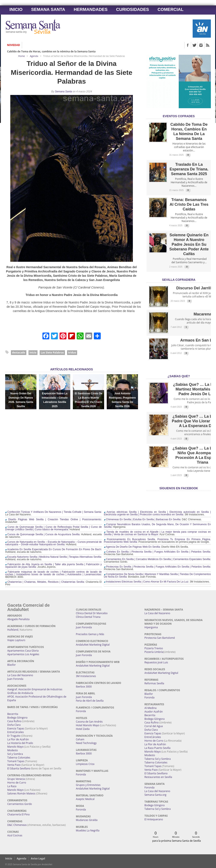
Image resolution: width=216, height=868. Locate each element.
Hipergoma (151, 627)
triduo (72, 353)
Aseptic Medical (85, 799)
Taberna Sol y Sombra (157, 759)
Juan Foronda (15, 679)
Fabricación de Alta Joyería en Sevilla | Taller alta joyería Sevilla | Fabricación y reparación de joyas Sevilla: (53, 566)
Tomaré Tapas (16, 761)
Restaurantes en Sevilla (158, 777)
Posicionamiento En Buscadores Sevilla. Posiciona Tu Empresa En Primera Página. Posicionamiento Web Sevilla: (157, 541)
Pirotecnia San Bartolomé (160, 638)
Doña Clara (14, 725)
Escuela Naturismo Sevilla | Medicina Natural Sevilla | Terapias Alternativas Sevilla (53, 557)
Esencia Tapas (16, 728)
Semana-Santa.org (155, 795)
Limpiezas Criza (85, 764)
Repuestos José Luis (156, 662)
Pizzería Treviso (154, 648)
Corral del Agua (154, 726)
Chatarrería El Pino (18, 814)
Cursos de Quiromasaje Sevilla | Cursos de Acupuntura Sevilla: (43, 534)
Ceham (80, 739)
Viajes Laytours (16, 640)
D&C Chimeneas (17, 825)
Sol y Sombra (15, 754)
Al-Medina (150, 708)
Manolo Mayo (15, 747)
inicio (33, 353)
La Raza (12, 786)
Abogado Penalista (18, 619)
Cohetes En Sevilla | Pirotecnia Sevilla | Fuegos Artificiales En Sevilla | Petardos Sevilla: (157, 552)
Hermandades (91, 9)
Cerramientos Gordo (20, 804)
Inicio (16, 9)
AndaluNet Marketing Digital (93, 645)
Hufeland (13, 630)
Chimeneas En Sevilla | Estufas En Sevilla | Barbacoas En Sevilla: (142, 519)
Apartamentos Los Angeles (23, 654)
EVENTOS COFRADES (179, 116)
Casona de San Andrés (89, 722)
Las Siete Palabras (52, 353)
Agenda (34, 56)
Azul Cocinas (15, 835)
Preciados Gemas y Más (90, 634)
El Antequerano (154, 819)
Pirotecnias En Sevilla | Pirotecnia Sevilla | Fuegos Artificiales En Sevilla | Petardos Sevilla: (157, 567)
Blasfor (11, 665)
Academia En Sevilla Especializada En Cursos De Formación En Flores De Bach (53, 549)
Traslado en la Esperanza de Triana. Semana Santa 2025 (189, 169)
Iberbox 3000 (84, 687)
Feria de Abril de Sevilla (90, 701)
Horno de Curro (17, 783)
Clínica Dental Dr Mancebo (92, 613)
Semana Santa (48, 9)
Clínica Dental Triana (88, 617)
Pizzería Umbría (154, 652)
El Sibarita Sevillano (19, 768)
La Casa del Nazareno (20, 675)
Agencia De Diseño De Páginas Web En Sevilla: (132, 547)
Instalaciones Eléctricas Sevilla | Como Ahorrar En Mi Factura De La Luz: (146, 582)
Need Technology (86, 743)
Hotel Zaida (83, 729)
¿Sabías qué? (179, 376)
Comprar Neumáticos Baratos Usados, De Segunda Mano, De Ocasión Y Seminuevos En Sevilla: (157, 526)
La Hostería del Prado (20, 743)
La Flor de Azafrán (18, 739)
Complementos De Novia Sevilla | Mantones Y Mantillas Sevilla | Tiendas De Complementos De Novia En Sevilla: (157, 575)
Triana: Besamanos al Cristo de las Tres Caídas (189, 204)
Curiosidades (133, 9)
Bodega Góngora (17, 718)
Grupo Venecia (16, 779)
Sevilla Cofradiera (179, 280)
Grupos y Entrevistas (88, 785)
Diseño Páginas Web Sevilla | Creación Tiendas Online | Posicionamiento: (53, 519)
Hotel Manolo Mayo (88, 725)
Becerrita (13, 714)
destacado (19, 353)
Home (22, 56)
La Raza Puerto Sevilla (157, 748)
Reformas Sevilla (154, 683)
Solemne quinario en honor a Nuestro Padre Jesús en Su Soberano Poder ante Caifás (189, 244)
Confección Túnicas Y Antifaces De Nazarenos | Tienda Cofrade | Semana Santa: (53, 512)
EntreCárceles (16, 732)
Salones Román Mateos (21, 793)
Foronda (81, 711)
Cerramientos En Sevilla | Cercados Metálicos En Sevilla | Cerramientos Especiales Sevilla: (157, 559)
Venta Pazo (14, 765)
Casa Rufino (14, 721)
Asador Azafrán (154, 712)
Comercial (170, 9)
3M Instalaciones (86, 676)
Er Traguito (14, 736)
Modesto (13, 750)
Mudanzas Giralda (87, 820)
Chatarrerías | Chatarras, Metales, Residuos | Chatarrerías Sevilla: (45, 582)
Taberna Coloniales (19, 758)
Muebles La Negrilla (88, 830)
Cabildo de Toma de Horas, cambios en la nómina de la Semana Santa (51, 52)
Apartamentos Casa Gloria (23, 651)
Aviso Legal (38, 858)
